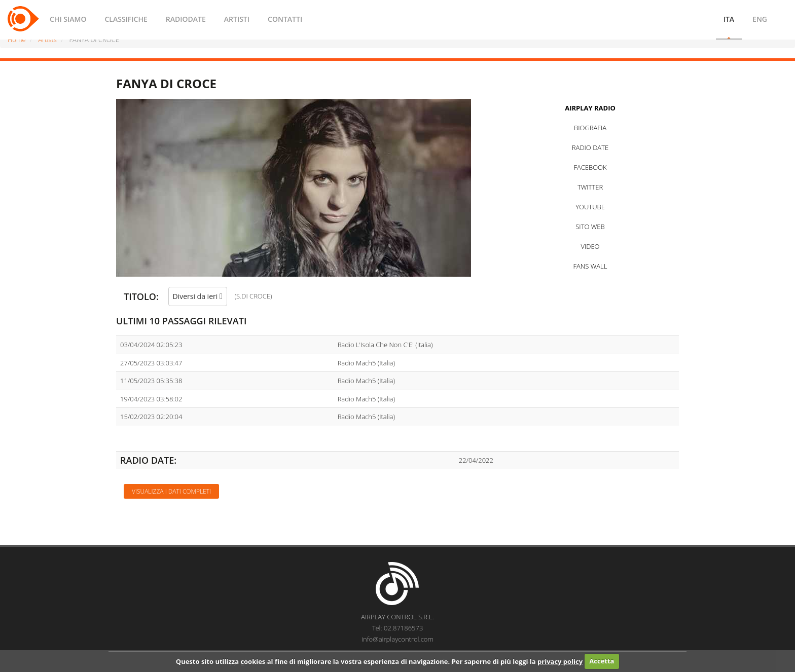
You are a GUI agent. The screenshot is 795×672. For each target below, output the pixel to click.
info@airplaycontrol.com (397, 639)
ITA (729, 19)
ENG (760, 19)
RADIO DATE (590, 147)
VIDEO (590, 246)
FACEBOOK (590, 167)
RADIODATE (186, 19)
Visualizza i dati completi (171, 491)
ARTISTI (237, 19)
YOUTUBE (590, 207)
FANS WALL (590, 266)
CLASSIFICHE (126, 19)
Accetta (602, 661)
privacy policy (560, 661)
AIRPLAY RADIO (590, 108)
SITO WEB (590, 227)
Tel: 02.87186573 (398, 628)
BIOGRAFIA (590, 128)
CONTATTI (285, 19)
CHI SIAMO (68, 19)
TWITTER (590, 187)
